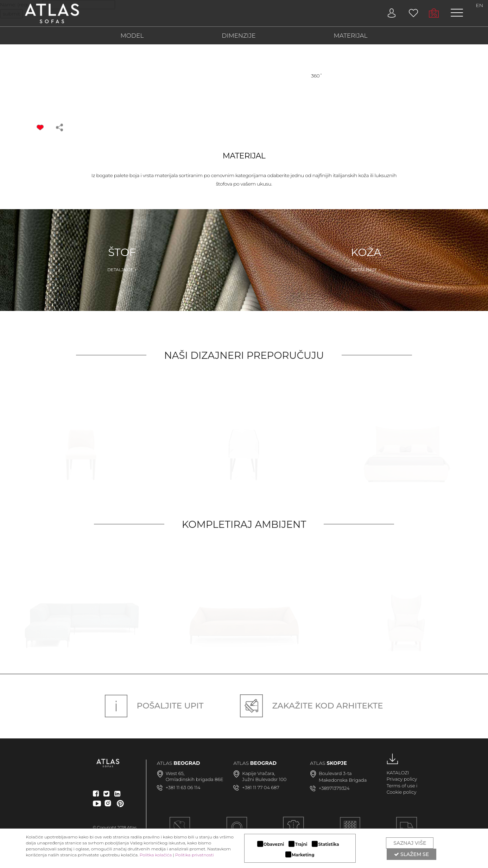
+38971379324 (334, 788)
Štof (122, 259)
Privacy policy (402, 779)
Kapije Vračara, (259, 773)
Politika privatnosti (195, 855)
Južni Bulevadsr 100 (264, 779)
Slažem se (411, 854)
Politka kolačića (156, 855)
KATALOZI (398, 773)
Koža (366, 259)
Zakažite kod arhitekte (311, 706)
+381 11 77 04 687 (261, 787)
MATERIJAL (351, 36)
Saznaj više (410, 843)
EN (479, 5)
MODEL (132, 36)
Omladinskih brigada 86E (195, 779)
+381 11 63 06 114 (183, 787)
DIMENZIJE (239, 36)
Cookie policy (402, 792)
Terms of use (401, 786)
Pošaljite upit (154, 706)
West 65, (175, 773)
